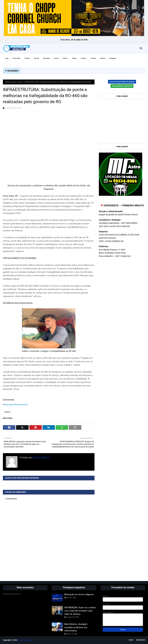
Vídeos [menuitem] (74, 58)
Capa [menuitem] (7, 58)
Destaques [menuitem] (113, 58)
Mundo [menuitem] (103, 58)
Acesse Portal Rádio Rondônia (122, 82)
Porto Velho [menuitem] (17, 58)
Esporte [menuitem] (36, 58)
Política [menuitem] (27, 58)
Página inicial (10, 82)
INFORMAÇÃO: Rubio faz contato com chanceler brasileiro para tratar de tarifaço (80, 611)
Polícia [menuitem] (56, 58)
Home (131, 640)
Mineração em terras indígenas (79, 594)
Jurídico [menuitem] (93, 58)
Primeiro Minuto (41, 457)
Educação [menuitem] (47, 58)
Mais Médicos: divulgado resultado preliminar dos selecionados (76, 627)
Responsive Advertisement (15, 405)
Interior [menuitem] (65, 58)
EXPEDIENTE (141, 640)
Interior (20, 82)
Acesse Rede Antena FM (122, 86)
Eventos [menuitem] (84, 58)
